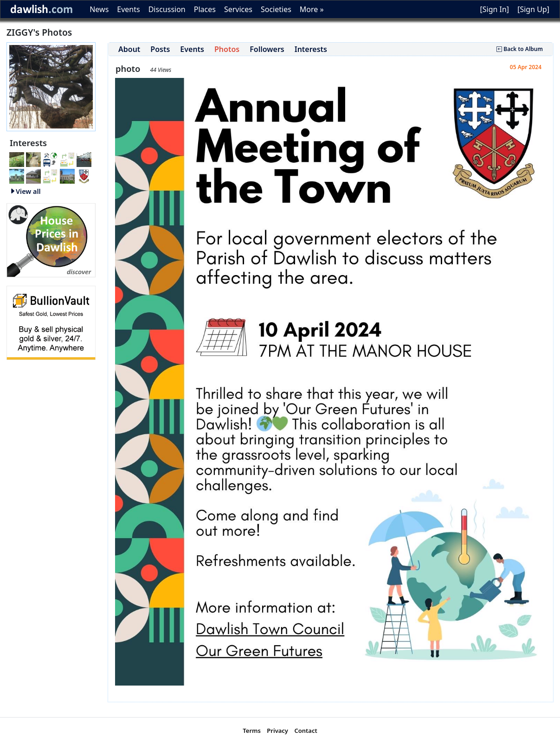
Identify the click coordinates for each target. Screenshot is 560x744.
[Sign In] (494, 9)
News (99, 9)
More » (312, 9)
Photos (227, 49)
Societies (276, 9)
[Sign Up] (533, 9)
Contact (306, 731)
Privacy (277, 731)
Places (205, 9)
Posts (160, 49)
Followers (267, 49)
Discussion (167, 9)
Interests (311, 49)
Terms (252, 731)
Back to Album (520, 49)
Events (128, 9)
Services (238, 9)
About (129, 49)
